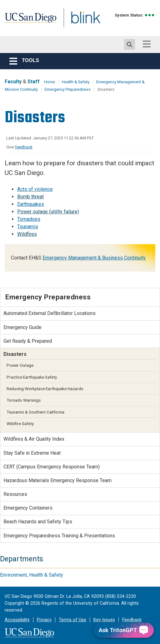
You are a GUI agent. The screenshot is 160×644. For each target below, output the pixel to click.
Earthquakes (31, 204)
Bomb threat (30, 197)
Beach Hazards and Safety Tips (38, 522)
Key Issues (104, 620)
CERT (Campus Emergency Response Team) (52, 467)
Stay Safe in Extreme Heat (32, 453)
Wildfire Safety (20, 424)
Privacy (44, 620)
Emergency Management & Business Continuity (94, 258)
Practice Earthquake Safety (32, 377)
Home (50, 82)
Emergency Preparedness (68, 89)
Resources (15, 494)
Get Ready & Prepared (28, 341)
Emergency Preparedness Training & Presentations (59, 536)
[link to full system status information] (150, 15)
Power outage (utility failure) (48, 212)
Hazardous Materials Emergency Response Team (57, 480)
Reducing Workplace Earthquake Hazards (45, 389)
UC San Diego (33, 23)
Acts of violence (35, 189)
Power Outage (20, 365)
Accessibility (17, 620)
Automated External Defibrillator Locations (50, 313)
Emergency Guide (22, 327)
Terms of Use (72, 620)
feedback (24, 147)
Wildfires (27, 234)
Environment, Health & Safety (32, 575)
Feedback (132, 620)
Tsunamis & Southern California (35, 412)
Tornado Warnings (24, 400)
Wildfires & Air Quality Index (34, 439)
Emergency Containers (28, 508)
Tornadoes (29, 219)
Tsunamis (28, 227)
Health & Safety (76, 82)
